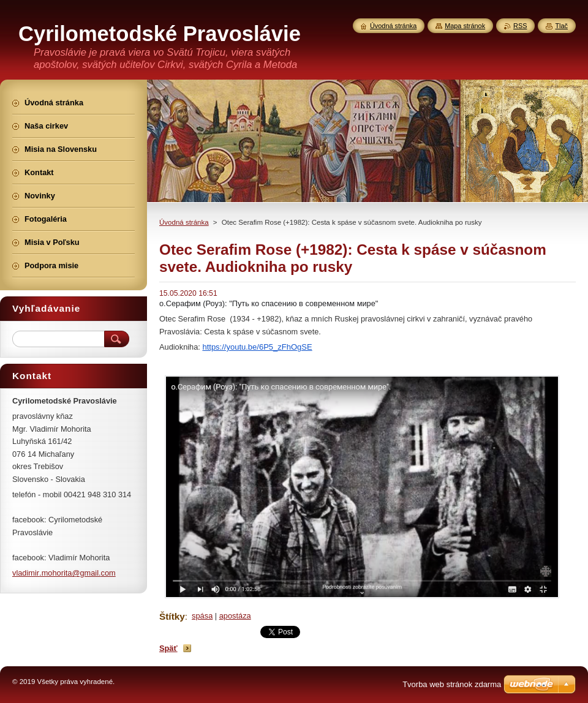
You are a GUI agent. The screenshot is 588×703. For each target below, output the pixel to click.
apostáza (235, 616)
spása (202, 616)
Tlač (561, 26)
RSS (520, 26)
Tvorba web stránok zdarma (452, 684)
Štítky (172, 616)
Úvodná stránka (184, 222)
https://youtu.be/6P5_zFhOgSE (257, 347)
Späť (168, 648)
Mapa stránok (465, 26)
